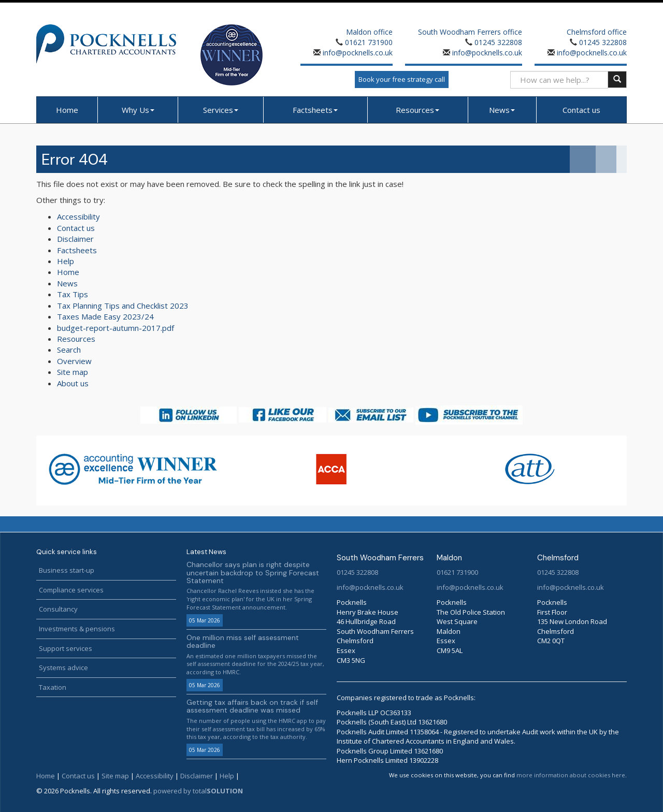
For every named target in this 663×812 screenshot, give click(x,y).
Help (66, 261)
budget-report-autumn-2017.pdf (116, 328)
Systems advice (63, 668)
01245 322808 (498, 42)
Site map (73, 372)
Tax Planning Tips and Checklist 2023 (123, 306)
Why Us (138, 110)
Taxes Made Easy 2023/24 (105, 316)
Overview (74, 361)
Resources (417, 110)
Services (221, 110)
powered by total (198, 791)
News (502, 110)
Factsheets (315, 110)
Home (67, 110)
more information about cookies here (571, 775)
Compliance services (71, 590)
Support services (66, 648)
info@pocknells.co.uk (357, 53)
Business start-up (67, 570)
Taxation (53, 687)
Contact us (581, 110)
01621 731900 (369, 42)
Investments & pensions (77, 629)
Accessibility (78, 216)
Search (69, 350)
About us (73, 383)
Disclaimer (75, 239)
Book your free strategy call (402, 79)
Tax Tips (73, 294)
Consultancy (58, 609)
